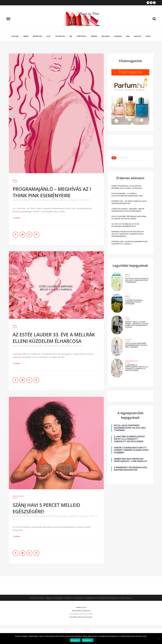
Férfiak (94, 36)
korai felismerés (53, 516)
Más (128, 36)
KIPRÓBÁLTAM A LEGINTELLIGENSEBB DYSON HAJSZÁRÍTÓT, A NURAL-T (129, 243)
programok (73, 200)
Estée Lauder (37, 345)
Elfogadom (75, 640)
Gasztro (138, 36)
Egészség (118, 36)
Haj (71, 36)
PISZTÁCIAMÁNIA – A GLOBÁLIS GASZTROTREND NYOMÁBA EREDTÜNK (127, 195)
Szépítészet (81, 36)
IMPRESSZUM (81, 607)
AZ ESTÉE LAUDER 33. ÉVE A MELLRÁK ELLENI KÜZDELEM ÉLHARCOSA (54, 338)
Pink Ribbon (66, 345)
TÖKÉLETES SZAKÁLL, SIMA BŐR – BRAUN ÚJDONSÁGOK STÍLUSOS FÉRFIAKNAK (128, 210)
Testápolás (60, 36)
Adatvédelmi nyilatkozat (81, 611)
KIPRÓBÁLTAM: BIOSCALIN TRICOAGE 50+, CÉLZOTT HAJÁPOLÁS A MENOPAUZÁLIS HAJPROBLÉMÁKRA (128, 234)
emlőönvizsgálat (38, 516)
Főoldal (15, 36)
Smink (26, 36)
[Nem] (159, 639)
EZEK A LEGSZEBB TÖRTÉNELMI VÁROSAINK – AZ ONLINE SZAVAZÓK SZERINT (129, 217)
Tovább (17, 218)
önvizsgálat (83, 516)
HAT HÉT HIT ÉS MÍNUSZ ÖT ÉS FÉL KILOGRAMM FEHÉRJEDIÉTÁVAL (125, 225)
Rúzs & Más (24, 200)
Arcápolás (37, 36)
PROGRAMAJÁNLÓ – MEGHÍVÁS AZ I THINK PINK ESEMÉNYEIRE (52, 192)
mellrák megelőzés (59, 200)
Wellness (106, 36)
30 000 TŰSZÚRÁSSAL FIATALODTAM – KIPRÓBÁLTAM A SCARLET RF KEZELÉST (127, 187)
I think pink (36, 200)
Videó (148, 36)
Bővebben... (88, 640)
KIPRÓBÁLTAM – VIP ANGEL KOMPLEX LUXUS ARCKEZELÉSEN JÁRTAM (129, 202)
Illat (48, 36)
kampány (46, 200)
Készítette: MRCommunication (81, 617)
